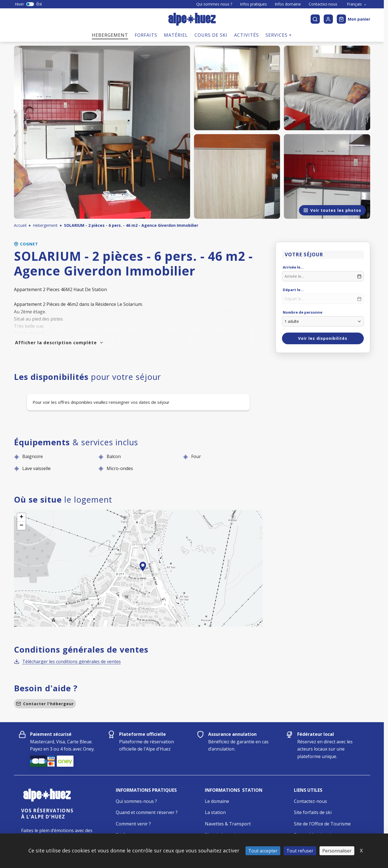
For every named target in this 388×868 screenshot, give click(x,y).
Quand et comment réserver (145, 812)
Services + (279, 35)
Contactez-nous (323, 4)
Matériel (176, 35)
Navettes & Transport (228, 824)
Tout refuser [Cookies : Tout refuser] (300, 851)
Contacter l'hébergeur (45, 704)
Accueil (20, 225)
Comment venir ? (133, 824)
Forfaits (146, 35)
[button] (143, 573)
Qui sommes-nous (135, 801)
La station (215, 812)
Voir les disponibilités (323, 338)
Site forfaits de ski (313, 812)
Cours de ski (211, 35)
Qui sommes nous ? (214, 4)
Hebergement (110, 35)
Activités (246, 35)
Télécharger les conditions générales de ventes (67, 662)
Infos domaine (288, 4)
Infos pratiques (253, 4)
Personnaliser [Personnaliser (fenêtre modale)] (337, 851)
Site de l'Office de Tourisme (322, 824)
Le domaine (217, 801)
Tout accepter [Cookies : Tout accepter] (263, 851)
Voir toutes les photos (332, 210)
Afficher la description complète (59, 343)
